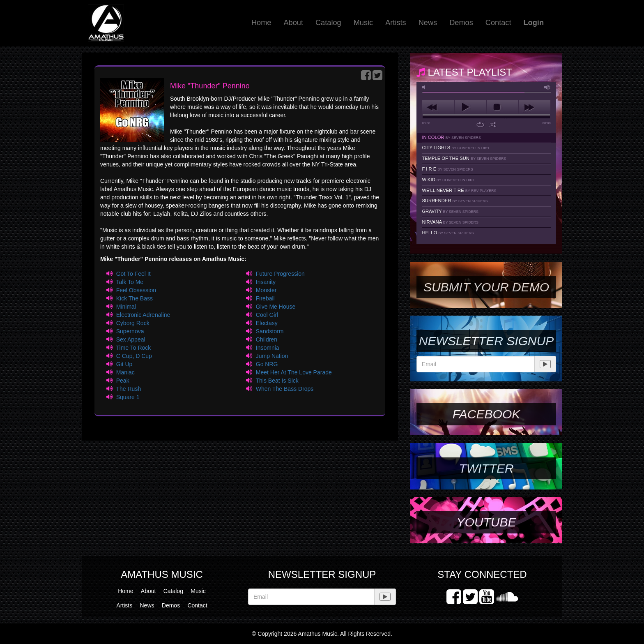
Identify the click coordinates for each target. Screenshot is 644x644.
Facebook (486, 414)
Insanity (266, 282)
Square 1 (128, 397)
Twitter (486, 468)
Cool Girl (267, 315)
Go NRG (267, 364)
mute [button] (425, 87)
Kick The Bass (135, 298)
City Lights (456, 148)
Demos (461, 23)
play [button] (470, 107)
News (428, 23)
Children (267, 339)
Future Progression (280, 274)
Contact (498, 23)
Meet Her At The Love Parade (294, 372)
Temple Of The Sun (464, 158)
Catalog (328, 23)
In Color (451, 137)
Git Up (124, 364)
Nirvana (450, 222)
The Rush (128, 389)
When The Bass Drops (285, 389)
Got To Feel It (133, 274)
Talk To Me (130, 282)
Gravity (450, 211)
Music (363, 23)
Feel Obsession (136, 290)
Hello (448, 233)
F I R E (447, 169)
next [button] (535, 107)
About (293, 23)
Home (261, 23)
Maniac (125, 372)
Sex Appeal (131, 339)
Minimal (126, 307)
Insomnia (268, 348)
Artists (396, 23)
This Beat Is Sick (277, 381)
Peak (123, 381)
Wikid (448, 180)
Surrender (455, 201)
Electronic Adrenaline (143, 315)
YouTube (486, 522)
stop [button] (503, 107)
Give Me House (276, 307)
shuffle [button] (493, 125)
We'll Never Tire (459, 190)
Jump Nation (272, 356)
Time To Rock (133, 348)
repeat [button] (480, 125)
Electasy (267, 323)
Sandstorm (270, 331)
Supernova (130, 331)
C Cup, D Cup (134, 356)
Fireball (265, 298)
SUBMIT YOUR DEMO (486, 287)
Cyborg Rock (133, 323)
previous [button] (438, 107)
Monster (266, 290)
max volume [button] (547, 87)
